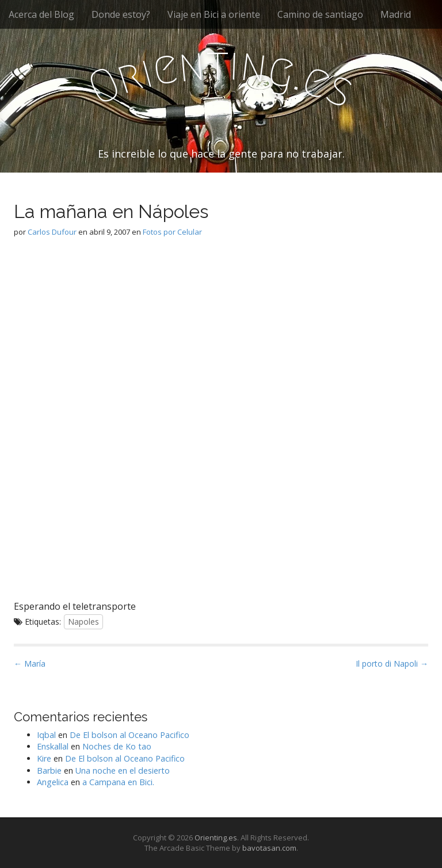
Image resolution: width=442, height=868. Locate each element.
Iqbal (46, 735)
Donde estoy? (121, 14)
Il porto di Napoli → (392, 664)
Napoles (83, 622)
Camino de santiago (320, 14)
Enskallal (53, 746)
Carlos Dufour (52, 232)
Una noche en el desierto (123, 771)
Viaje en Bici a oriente (214, 14)
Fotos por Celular (172, 232)
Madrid (396, 14)
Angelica (53, 782)
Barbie (49, 771)
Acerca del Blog (41, 14)
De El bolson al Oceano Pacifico (129, 735)
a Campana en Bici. (118, 782)
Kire (44, 758)
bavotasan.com (269, 848)
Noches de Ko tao (117, 746)
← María (30, 664)
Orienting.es (216, 838)
